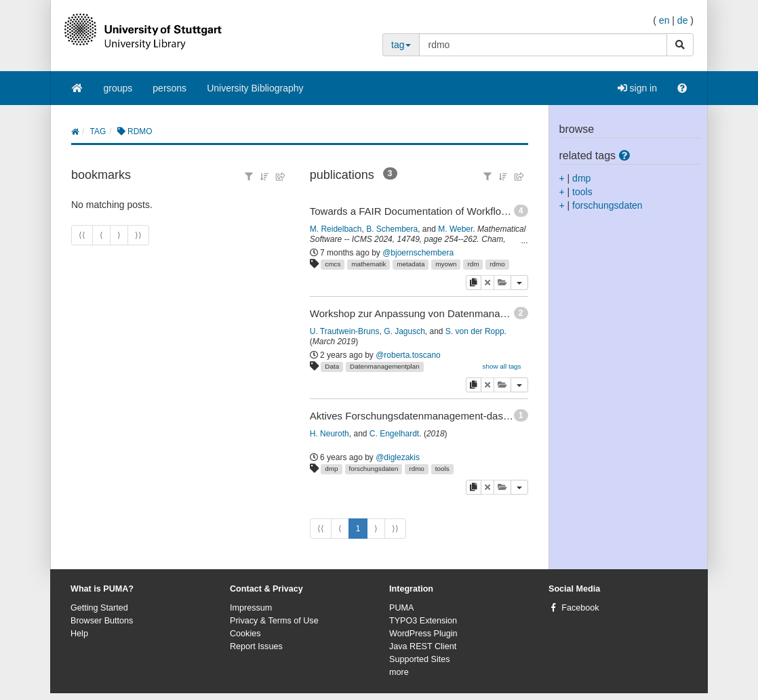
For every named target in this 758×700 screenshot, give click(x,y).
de (683, 20)
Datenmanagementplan (385, 366)
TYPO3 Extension (423, 621)
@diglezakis (398, 457)
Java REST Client (423, 646)
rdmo (497, 264)
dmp (331, 469)
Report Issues (256, 646)
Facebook (580, 608)
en (664, 20)
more (399, 672)
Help (79, 634)
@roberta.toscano (408, 355)
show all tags (501, 366)
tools (442, 469)
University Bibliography (255, 88)
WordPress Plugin (423, 634)
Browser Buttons (102, 621)
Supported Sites (420, 659)
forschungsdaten (373, 469)
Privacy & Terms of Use (274, 621)
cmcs (333, 264)
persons (169, 88)
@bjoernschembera (418, 253)
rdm (473, 264)
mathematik (368, 264)
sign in (637, 88)
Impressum (251, 608)
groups (118, 88)
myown (446, 264)
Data (332, 366)
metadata (411, 264)
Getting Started (99, 608)
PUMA (401, 608)
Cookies (245, 634)
